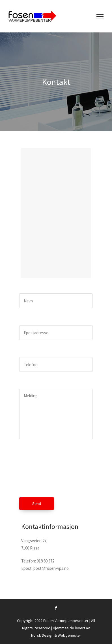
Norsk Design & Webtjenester (56, 635)
